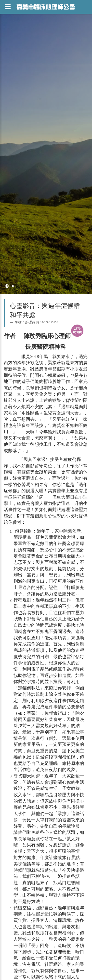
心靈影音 (23, 306)
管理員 (30, 322)
